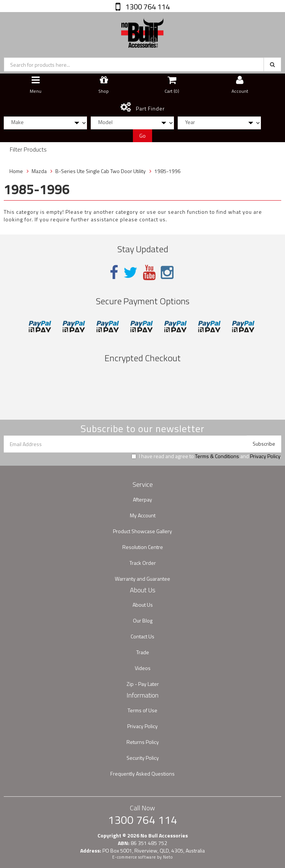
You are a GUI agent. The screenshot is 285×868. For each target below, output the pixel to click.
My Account (143, 515)
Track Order (143, 563)
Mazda (39, 171)
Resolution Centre (143, 547)
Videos (143, 668)
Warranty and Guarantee (142, 579)
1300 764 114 (147, 7)
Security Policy (143, 758)
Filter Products (28, 150)
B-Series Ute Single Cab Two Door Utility (101, 171)
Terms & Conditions (217, 456)
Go (142, 136)
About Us (143, 605)
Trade (143, 652)
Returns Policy (143, 742)
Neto (168, 857)
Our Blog (143, 620)
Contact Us (142, 636)
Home (16, 171)
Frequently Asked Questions (142, 774)
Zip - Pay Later (143, 684)
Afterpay (142, 499)
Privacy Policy (265, 456)
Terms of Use (142, 710)
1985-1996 (168, 171)
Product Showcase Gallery (142, 531)
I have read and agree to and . (206, 456)
